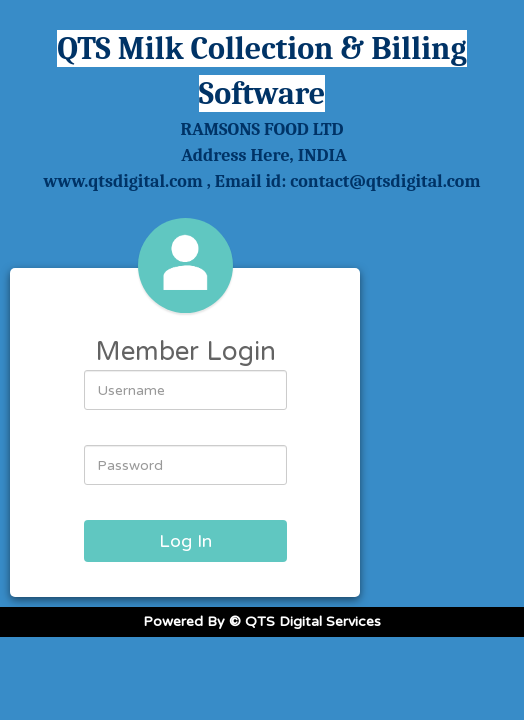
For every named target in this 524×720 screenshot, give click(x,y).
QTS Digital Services (313, 621)
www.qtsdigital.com (123, 181)
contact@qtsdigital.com (385, 181)
